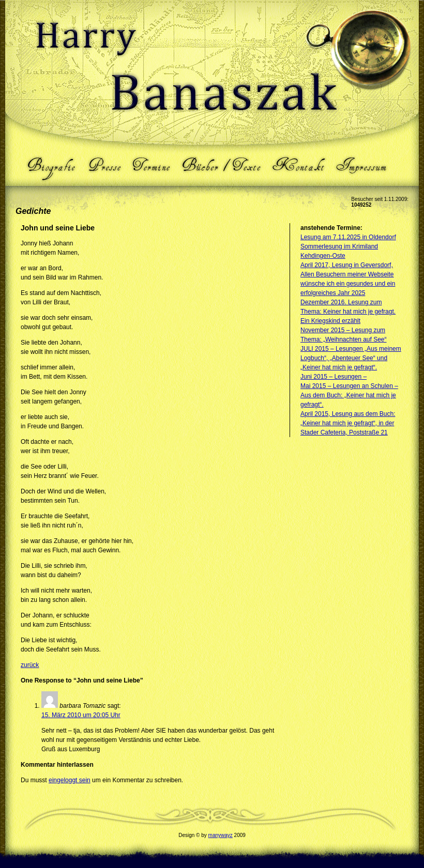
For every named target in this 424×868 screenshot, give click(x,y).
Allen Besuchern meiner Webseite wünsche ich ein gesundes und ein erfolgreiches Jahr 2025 (348, 284)
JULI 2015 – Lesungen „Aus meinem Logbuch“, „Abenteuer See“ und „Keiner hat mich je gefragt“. (351, 358)
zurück (30, 665)
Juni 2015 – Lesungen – (334, 377)
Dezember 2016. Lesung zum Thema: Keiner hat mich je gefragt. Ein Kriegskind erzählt (348, 312)
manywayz (221, 835)
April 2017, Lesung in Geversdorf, (347, 265)
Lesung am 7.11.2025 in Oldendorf (348, 237)
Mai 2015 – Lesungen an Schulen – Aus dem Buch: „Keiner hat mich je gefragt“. (349, 395)
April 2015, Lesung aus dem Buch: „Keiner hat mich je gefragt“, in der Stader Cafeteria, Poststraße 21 (348, 423)
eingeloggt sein (70, 780)
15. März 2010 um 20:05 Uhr (81, 715)
